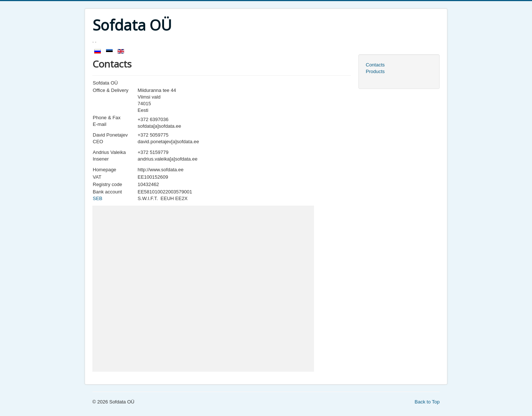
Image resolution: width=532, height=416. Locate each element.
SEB (98, 198)
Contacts (375, 65)
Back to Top (427, 402)
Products (375, 71)
